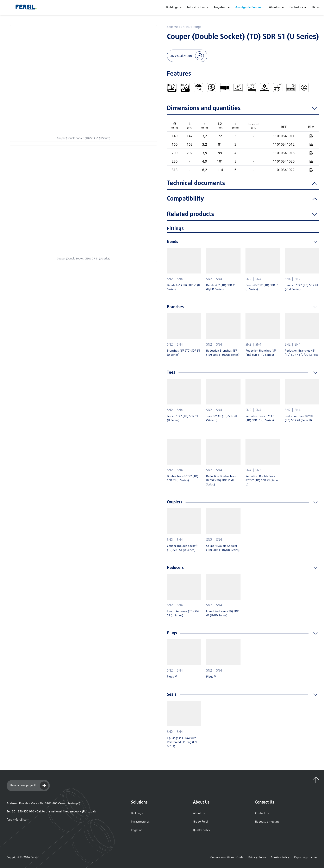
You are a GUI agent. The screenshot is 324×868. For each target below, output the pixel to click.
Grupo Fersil (201, 822)
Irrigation (220, 7)
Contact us (262, 813)
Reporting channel (306, 858)
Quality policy (202, 830)
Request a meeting (267, 822)
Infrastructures (140, 822)
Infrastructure (196, 7)
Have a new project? (29, 786)
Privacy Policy (257, 858)
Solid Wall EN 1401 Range (184, 27)
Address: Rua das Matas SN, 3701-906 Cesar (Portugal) (43, 803)
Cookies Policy (280, 858)
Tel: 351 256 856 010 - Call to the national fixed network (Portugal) (51, 811)
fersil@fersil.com (18, 820)
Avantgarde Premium (249, 7)
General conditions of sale (227, 858)
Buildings (172, 7)
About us (199, 813)
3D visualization (187, 56)
